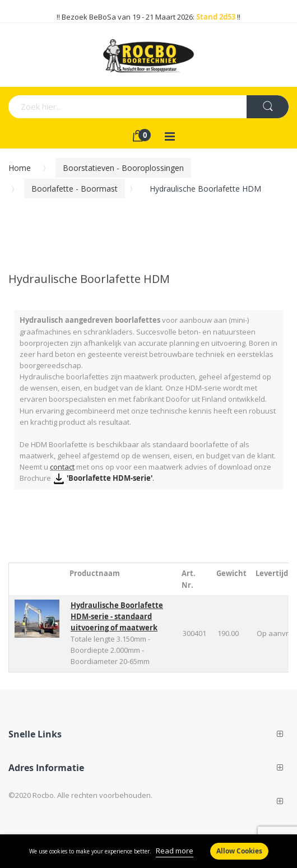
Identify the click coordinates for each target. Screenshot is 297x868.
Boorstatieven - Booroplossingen (123, 168)
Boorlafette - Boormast (75, 189)
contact (62, 467)
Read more (175, 851)
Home (20, 168)
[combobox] (92, 107)
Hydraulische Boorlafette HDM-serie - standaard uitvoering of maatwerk (117, 616)
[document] (148, 851)
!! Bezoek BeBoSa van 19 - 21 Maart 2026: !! (148, 17)
